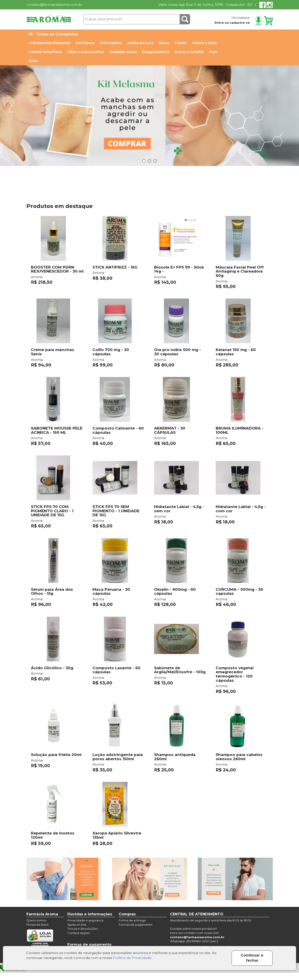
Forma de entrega (132, 920)
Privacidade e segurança (85, 920)
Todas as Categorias (53, 34)
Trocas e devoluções (83, 929)
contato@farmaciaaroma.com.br (54, 5)
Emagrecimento (156, 52)
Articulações (111, 43)
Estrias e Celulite (189, 52)
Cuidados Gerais (123, 52)
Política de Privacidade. (132, 958)
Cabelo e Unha (204, 43)
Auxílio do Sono (140, 43)
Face (213, 52)
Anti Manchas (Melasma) (49, 43)
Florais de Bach (38, 925)
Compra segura (79, 933)
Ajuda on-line (77, 925)
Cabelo (181, 43)
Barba (164, 43)
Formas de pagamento (136, 925)
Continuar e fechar (252, 958)
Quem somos (36, 920)
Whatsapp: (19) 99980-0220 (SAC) (194, 941)
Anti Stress (85, 43)
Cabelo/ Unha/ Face (45, 52)
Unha (33, 61)
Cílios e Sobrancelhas (86, 52)
